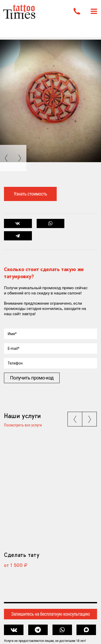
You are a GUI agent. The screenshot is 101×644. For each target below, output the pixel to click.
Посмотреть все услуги (23, 425)
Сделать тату (21, 555)
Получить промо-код (32, 378)
